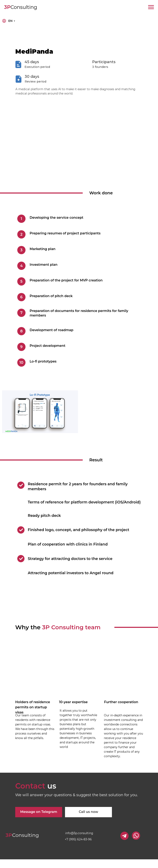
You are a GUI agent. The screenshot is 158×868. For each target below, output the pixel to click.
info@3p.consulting (79, 833)
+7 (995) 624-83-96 (78, 839)
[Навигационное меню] (151, 7)
